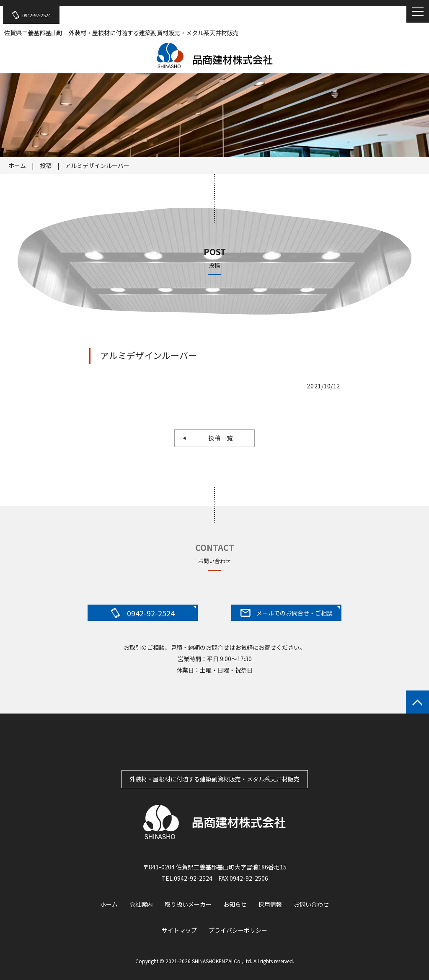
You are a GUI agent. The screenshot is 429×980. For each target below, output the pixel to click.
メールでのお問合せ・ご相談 (287, 613)
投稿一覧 (217, 438)
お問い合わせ (311, 904)
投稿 (46, 165)
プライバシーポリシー (238, 930)
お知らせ (235, 904)
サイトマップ (179, 930)
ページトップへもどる (417, 702)
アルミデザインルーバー (97, 165)
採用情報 (270, 904)
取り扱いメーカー (188, 904)
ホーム (17, 165)
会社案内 (141, 904)
